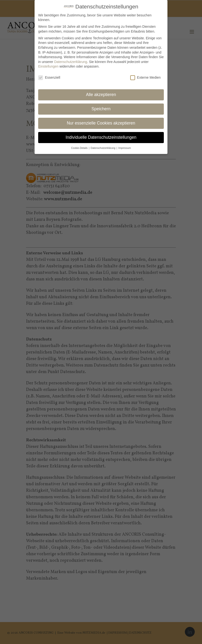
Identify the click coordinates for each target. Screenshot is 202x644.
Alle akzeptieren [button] (101, 94)
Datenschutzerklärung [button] (103, 147)
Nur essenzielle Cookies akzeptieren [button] (101, 123)
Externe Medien (145, 77)
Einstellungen (48, 66)
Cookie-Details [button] (80, 147)
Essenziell (49, 77)
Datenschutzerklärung (71, 61)
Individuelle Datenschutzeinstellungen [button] (101, 137)
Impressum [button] (125, 147)
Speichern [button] (101, 109)
